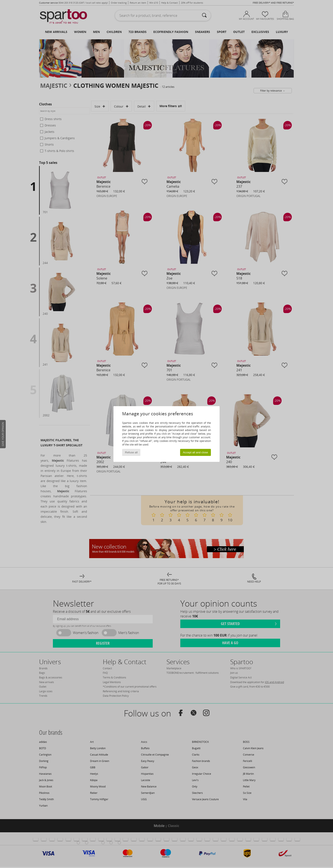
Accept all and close (195, 452)
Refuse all (131, 452)
